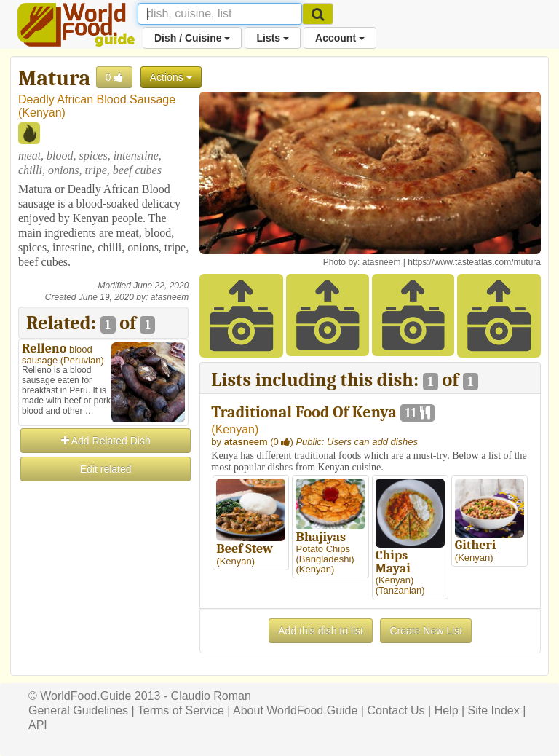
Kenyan (41, 113)
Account (340, 38)
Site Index (494, 710)
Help (447, 710)
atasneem (170, 297)
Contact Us (396, 710)
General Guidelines (78, 710)
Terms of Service (181, 710)
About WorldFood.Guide (295, 710)
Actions (171, 77)
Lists (273, 38)
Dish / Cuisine (192, 38)
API (38, 725)
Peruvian (82, 360)
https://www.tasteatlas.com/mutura (474, 262)
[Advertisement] (103, 556)
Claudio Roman (211, 696)
